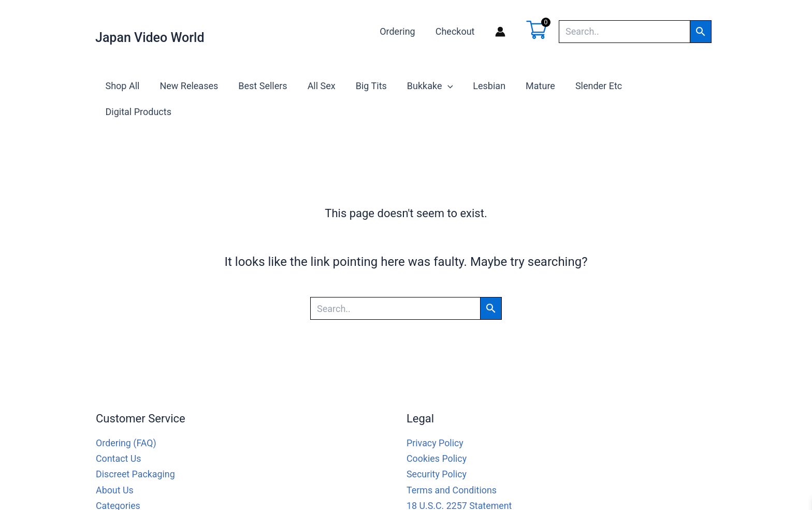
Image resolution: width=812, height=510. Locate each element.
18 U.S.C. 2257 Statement (460, 479)
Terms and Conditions (452, 463)
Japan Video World (150, 38)
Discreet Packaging (136, 448)
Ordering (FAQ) (126, 417)
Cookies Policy (437, 432)
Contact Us (119, 432)
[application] (446, 86)
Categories (118, 479)
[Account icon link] (500, 32)
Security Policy (437, 448)
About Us (115, 463)
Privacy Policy (435, 417)
